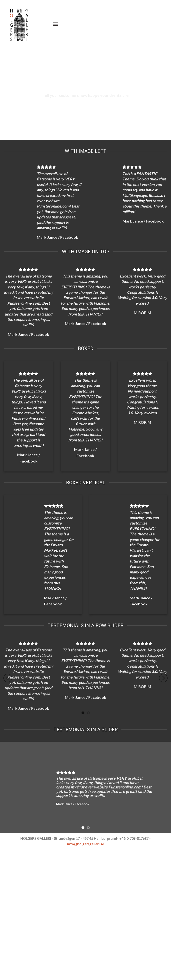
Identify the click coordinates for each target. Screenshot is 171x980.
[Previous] (8, 678)
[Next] (163, 678)
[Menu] (55, 24)
